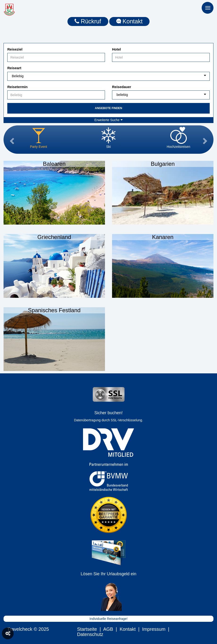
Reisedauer (122, 87)
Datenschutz (90, 634)
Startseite (87, 629)
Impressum (154, 629)
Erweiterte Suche (108, 120)
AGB (108, 629)
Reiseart (14, 68)
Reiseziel (15, 49)
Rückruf (88, 21)
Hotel (117, 49)
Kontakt (129, 21)
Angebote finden (108, 108)
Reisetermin (17, 87)
